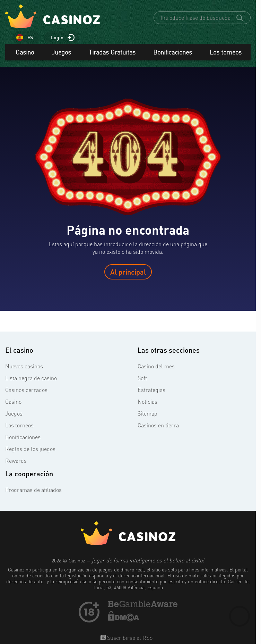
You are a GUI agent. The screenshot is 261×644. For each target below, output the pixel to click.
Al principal (128, 272)
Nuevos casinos (24, 366)
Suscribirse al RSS (129, 638)
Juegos (61, 52)
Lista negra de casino (31, 378)
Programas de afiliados (33, 490)
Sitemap (147, 413)
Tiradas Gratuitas (112, 52)
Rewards (16, 461)
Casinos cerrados (26, 390)
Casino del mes (156, 366)
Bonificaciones (173, 52)
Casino (25, 52)
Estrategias (151, 390)
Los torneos (226, 52)
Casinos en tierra (158, 425)
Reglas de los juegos (30, 449)
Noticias (147, 402)
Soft (142, 378)
